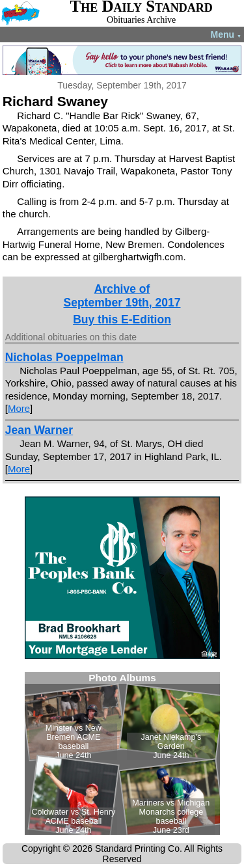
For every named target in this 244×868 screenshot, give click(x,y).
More (19, 408)
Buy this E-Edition (122, 319)
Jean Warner (39, 430)
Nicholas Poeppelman (64, 357)
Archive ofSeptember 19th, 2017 (122, 296)
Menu (226, 34)
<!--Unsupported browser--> (122, 753)
